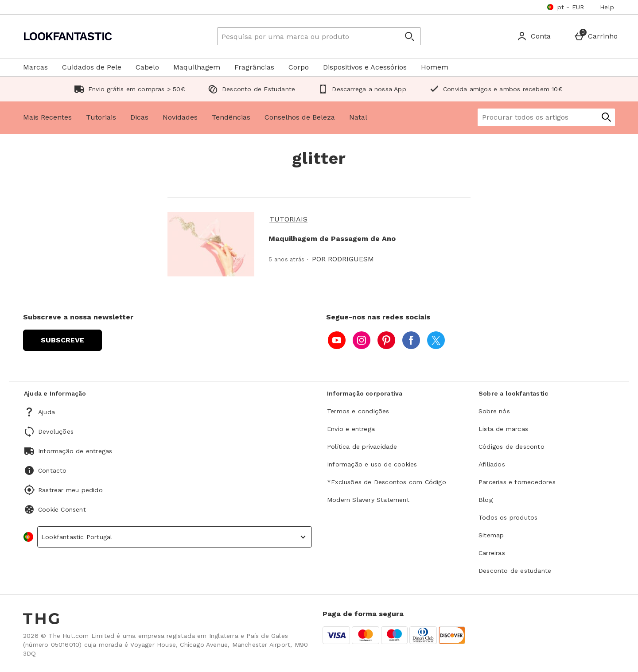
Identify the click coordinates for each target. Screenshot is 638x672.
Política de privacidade (362, 447)
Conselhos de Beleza (300, 117)
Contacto (53, 470)
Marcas (35, 67)
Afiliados (492, 464)
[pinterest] (386, 340)
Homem (435, 67)
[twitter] (436, 340)
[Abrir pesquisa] (409, 36)
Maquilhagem (197, 67)
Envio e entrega (351, 429)
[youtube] (337, 340)
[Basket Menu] (596, 36)
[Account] (534, 36)
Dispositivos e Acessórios (365, 67)
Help (607, 7)
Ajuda (47, 412)
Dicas (139, 117)
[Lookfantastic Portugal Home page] (99, 36)
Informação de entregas (75, 451)
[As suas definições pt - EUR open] (566, 7)
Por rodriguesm (343, 259)
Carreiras (492, 553)
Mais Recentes (47, 117)
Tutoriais (101, 117)
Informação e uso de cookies (372, 464)
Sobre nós (494, 411)
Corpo (299, 67)
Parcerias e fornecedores (517, 482)
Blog (486, 500)
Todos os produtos (508, 517)
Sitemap (491, 535)
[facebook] (411, 340)
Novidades (180, 117)
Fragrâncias (254, 67)
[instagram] (362, 340)
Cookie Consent (62, 509)
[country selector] (175, 537)
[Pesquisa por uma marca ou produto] (300, 36)
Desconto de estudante (515, 571)
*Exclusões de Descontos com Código (387, 482)
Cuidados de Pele (92, 67)
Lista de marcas (503, 429)
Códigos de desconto (512, 447)
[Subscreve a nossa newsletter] (62, 340)
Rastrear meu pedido (70, 490)
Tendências (231, 117)
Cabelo (147, 67)
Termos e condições (358, 411)
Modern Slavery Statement (368, 500)
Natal (358, 117)
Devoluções (56, 431)
